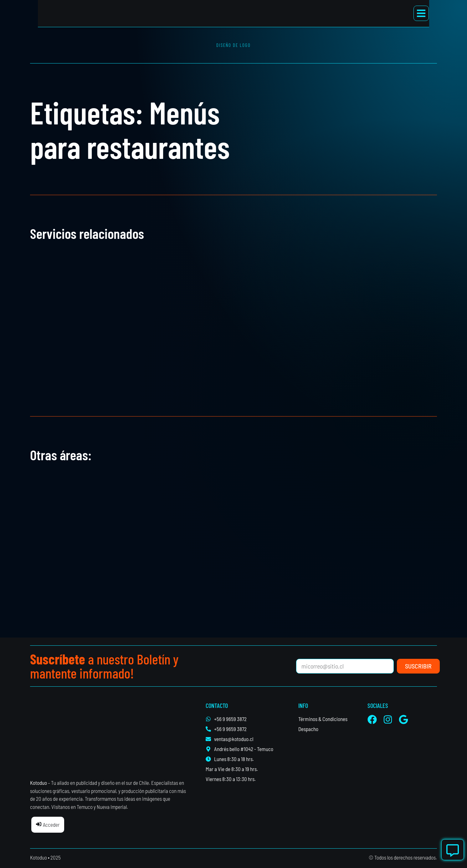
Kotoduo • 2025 (45, 857)
